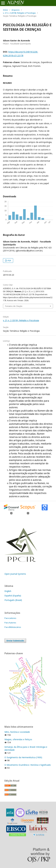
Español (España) (13, 596)
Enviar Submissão (15, 641)
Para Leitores (10, 618)
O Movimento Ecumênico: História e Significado (28, 765)
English (8, 591)
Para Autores (10, 623)
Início (5, 10)
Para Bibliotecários (13, 627)
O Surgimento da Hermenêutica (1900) (23, 757)
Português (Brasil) (13, 600)
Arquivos (16, 10)
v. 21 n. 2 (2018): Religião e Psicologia (19, 13)
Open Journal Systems (15, 574)
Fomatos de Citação (14, 306)
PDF (9, 261)
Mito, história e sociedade (17, 732)
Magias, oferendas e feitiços (18, 739)
